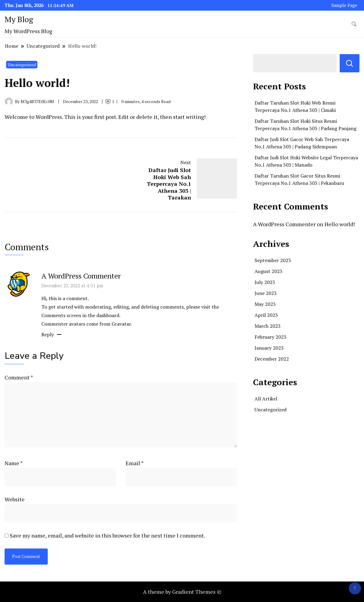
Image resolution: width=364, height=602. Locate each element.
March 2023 (268, 326)
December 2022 (272, 359)
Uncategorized (22, 65)
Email (135, 463)
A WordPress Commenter (81, 276)
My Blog (19, 19)
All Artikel (266, 399)
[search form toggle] (354, 24)
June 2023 (266, 293)
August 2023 (269, 271)
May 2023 (265, 304)
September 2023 (273, 260)
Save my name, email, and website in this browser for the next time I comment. (107, 535)
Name (14, 463)
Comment (19, 377)
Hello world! (340, 224)
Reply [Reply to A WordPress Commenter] (48, 334)
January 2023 (269, 348)
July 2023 (265, 282)
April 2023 (266, 315)
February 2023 (270, 337)
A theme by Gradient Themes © (182, 592)
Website (15, 499)
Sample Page (344, 5)
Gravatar (121, 324)
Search (350, 63)
